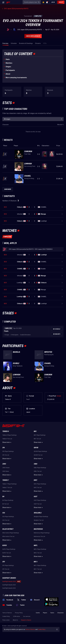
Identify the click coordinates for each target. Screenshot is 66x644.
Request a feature (26, 620)
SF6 (4, 448)
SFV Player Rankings (8, 565)
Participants (10, 70)
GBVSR (36, 448)
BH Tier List (6, 504)
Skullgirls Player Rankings (41, 517)
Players (45, 613)
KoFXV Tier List (7, 553)
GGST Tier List (38, 504)
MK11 (36, 562)
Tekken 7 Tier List (7, 488)
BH (3, 497)
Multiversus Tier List (39, 536)
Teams (52, 613)
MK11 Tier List (38, 569)
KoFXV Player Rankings (9, 549)
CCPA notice (16, 616)
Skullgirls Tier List (39, 520)
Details (59, 396)
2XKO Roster (6, 468)
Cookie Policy (6, 616)
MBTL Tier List (38, 553)
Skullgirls (38, 513)
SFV (4, 562)
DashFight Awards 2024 (9, 582)
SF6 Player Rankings (8, 451)
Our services (27, 616)
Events (38, 613)
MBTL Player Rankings (40, 549)
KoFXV (5, 545)
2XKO (4, 464)
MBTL (36, 545)
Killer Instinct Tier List (8, 536)
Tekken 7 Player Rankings (10, 484)
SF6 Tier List (6, 455)
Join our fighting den (14, 595)
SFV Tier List (6, 569)
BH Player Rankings (8, 500)
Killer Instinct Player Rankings (11, 533)
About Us (15, 620)
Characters (60, 613)
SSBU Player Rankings (40, 468)
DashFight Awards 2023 (9, 585)
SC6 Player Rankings (8, 517)
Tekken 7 (6, 480)
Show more (7, 442)
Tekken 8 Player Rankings (10, 435)
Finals (6, 331)
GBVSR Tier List (38, 455)
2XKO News (6, 471)
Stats (8, 59)
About (8, 74)
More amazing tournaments (16, 78)
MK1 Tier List (37, 439)
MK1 (35, 431)
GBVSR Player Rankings (40, 451)
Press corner (6, 620)
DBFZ (35, 480)
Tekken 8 (6, 431)
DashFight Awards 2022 (9, 588)
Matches (9, 63)
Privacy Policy (19, 613)
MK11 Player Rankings (40, 565)
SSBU (36, 464)
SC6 (4, 513)
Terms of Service (7, 613)
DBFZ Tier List (38, 488)
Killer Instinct (8, 529)
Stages (8, 67)
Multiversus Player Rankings (42, 533)
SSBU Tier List (38, 471)
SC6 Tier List (6, 520)
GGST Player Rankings (40, 500)
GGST (36, 497)
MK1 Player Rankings (40, 435)
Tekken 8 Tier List (7, 439)
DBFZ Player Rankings (40, 484)
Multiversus (38, 529)
